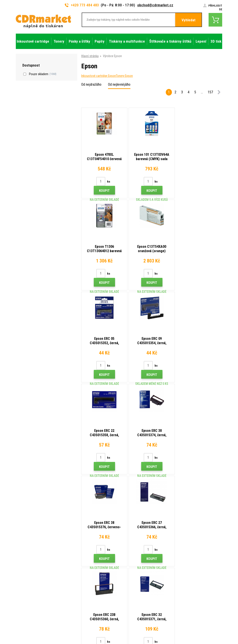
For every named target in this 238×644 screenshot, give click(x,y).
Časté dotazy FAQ (81, 568)
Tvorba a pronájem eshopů (188, 626)
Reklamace (76, 574)
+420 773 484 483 (82, 5)
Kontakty (75, 542)
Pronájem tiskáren (81, 600)
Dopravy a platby (79, 555)
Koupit (104, 191)
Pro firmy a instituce (82, 594)
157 (210, 92)
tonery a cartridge (147, 638)
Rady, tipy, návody (80, 548)
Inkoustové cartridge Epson (99, 76)
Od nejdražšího (91, 84)
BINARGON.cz (214, 626)
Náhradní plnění (79, 607)
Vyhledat (188, 20)
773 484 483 (35, 544)
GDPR (73, 587)
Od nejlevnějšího (119, 84)
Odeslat (195, 514)
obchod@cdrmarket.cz (155, 5)
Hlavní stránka (90, 56)
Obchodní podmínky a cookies (88, 581)
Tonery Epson (124, 76)
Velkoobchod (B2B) (82, 561)
